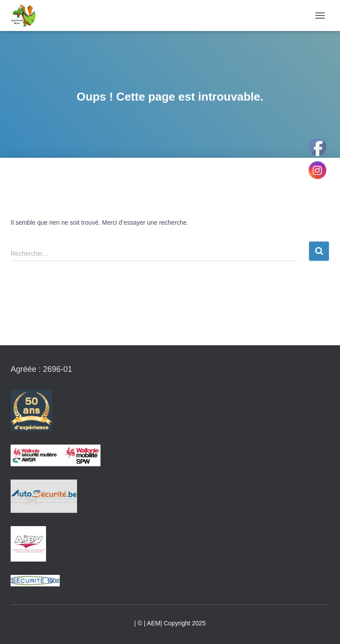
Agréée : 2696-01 (41, 369)
